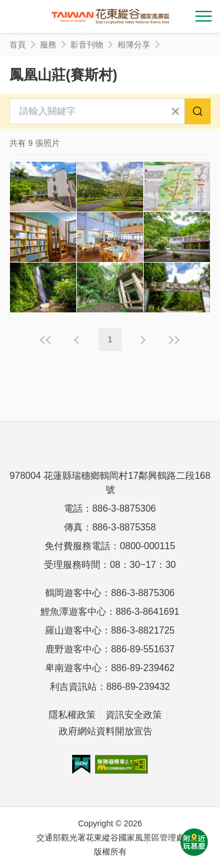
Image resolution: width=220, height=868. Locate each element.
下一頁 (143, 339)
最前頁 (46, 339)
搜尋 (198, 111)
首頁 (18, 45)
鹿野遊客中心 (73, 649)
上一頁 (78, 339)
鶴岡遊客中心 (73, 593)
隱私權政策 (72, 715)
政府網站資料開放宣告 (106, 731)
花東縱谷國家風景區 (110, 16)
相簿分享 (134, 45)
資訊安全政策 (134, 715)
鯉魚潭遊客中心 (73, 612)
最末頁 (174, 339)
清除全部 (175, 111)
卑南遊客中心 (73, 668)
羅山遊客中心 (73, 630)
